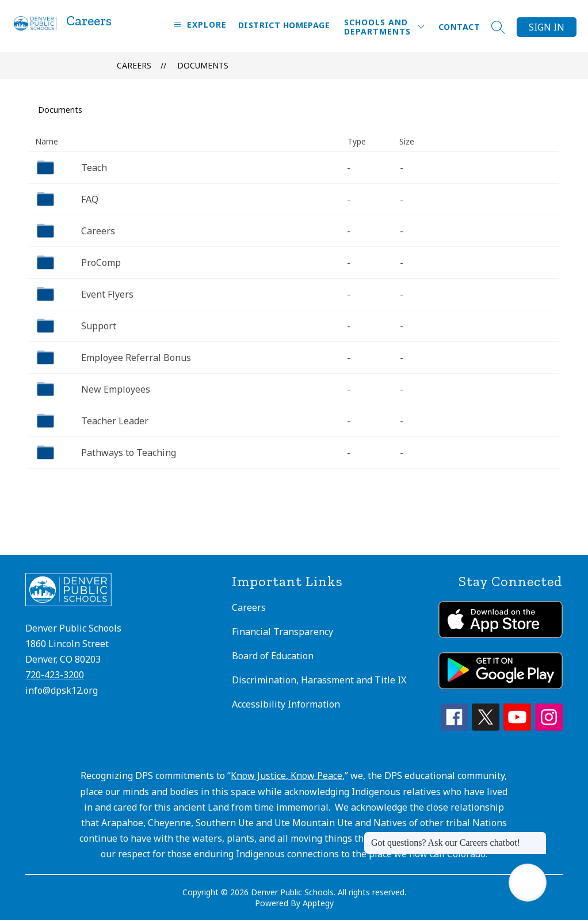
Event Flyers (107, 294)
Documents (203, 65)
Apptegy (318, 903)
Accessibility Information (286, 704)
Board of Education (273, 656)
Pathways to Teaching (129, 453)
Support (99, 326)
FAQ (90, 199)
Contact (459, 27)
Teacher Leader (115, 421)
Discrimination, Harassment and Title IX (319, 680)
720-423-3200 (55, 675)
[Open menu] (199, 24)
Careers (134, 65)
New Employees (116, 389)
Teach (94, 168)
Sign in (547, 27)
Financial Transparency (282, 632)
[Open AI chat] (528, 883)
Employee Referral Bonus (136, 358)
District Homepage (284, 25)
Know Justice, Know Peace (287, 775)
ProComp (101, 263)
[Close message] (537, 837)
